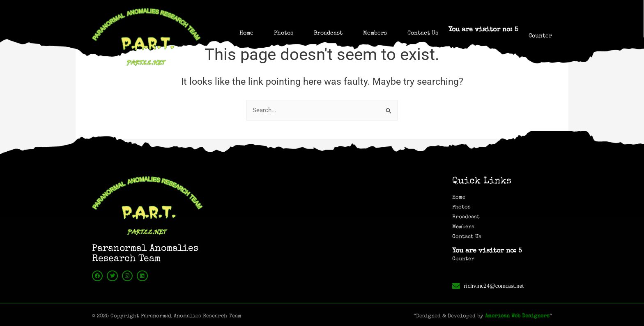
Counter (540, 36)
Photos (284, 33)
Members (375, 33)
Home (246, 33)
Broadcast (328, 33)
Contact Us (423, 33)
